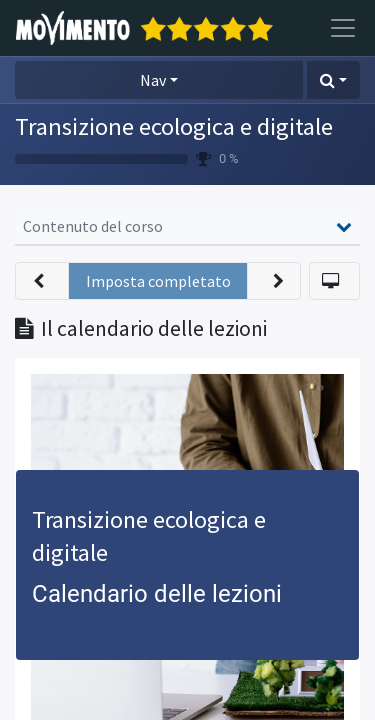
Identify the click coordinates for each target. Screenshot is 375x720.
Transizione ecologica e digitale (174, 126)
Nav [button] (153, 80)
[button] (333, 80)
